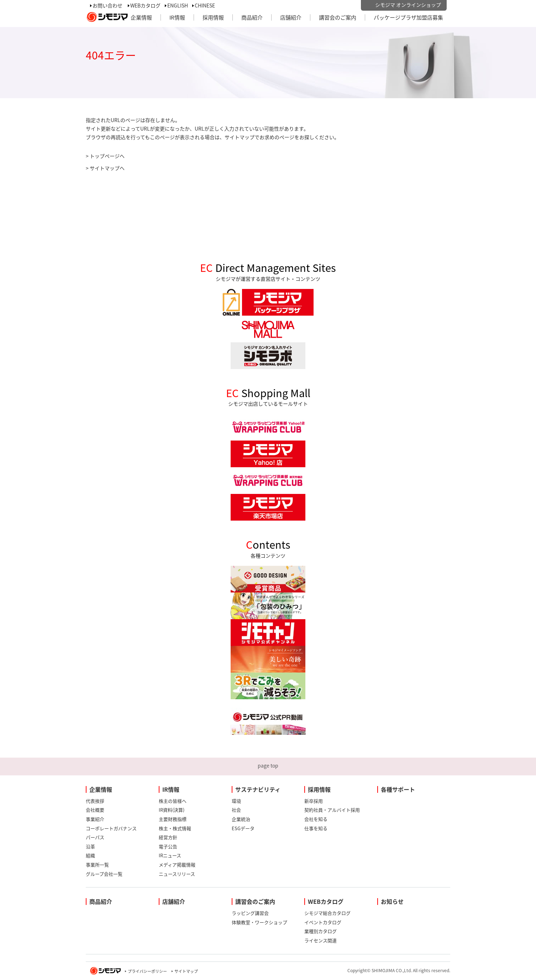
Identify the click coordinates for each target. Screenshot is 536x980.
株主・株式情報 (175, 828)
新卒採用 (314, 801)
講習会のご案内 (338, 17)
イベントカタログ (323, 922)
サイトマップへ (107, 168)
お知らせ (392, 901)
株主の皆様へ (173, 801)
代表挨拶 (95, 801)
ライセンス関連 (320, 940)
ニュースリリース (177, 874)
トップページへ (107, 156)
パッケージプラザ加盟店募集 (408, 17)
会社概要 (95, 810)
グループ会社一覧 (104, 874)
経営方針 (168, 837)
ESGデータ (243, 828)
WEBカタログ (145, 5)
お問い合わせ (107, 5)
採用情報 (213, 17)
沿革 (90, 846)
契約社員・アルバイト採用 (332, 810)
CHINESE (205, 5)
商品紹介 (252, 17)
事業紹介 (95, 819)
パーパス (95, 837)
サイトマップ (186, 971)
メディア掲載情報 (177, 865)
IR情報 (177, 17)
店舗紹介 (291, 17)
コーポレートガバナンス (111, 828)
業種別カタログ (320, 931)
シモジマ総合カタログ (327, 913)
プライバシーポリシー (147, 971)
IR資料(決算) (172, 810)
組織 (90, 855)
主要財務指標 (173, 819)
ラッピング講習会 (250, 913)
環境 (236, 801)
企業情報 (141, 17)
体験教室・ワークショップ (259, 922)
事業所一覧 (97, 865)
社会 (236, 810)
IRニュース (170, 855)
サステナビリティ (258, 789)
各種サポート (398, 789)
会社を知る (316, 819)
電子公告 (168, 846)
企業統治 (241, 819)
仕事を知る (316, 828)
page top (268, 765)
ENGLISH (178, 5)
